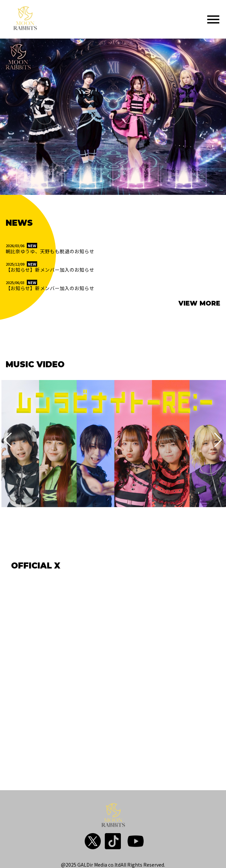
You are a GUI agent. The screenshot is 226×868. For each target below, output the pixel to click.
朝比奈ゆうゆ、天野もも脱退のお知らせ (50, 251)
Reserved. (154, 865)
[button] (8, 440)
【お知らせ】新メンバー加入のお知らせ (50, 270)
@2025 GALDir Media (84, 865)
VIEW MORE (199, 303)
